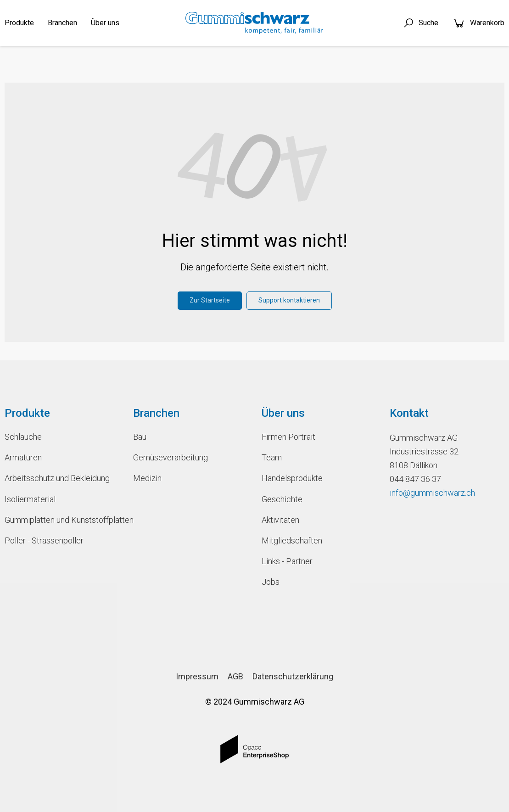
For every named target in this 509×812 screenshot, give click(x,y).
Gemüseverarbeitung (171, 457)
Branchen (62, 23)
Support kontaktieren (289, 300)
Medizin (147, 478)
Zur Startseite (210, 300)
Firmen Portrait (288, 437)
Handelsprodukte (292, 478)
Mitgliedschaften (292, 540)
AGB (235, 676)
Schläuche (23, 437)
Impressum (197, 676)
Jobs (271, 582)
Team (272, 457)
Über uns (105, 23)
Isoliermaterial (30, 499)
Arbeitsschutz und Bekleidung (57, 478)
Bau (140, 437)
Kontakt (409, 413)
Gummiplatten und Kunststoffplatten (62, 520)
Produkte (19, 23)
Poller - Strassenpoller (44, 540)
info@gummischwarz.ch (432, 493)
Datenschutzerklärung (293, 676)
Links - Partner (287, 561)
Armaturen (23, 457)
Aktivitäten (280, 520)
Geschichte (282, 499)
